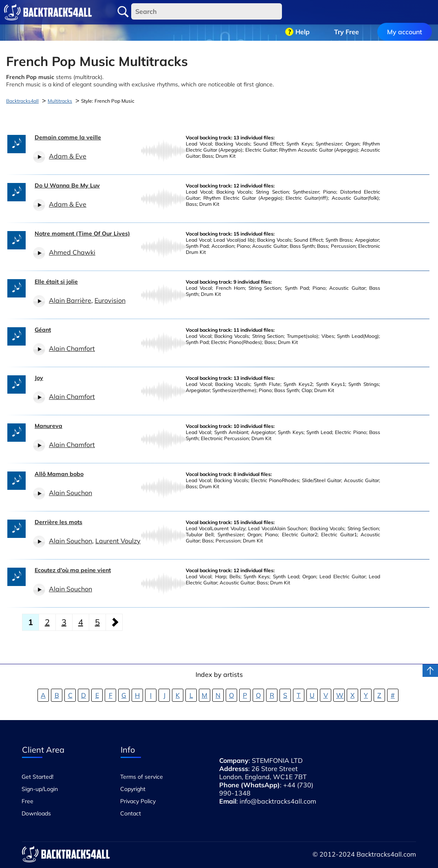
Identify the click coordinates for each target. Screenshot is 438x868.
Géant (43, 330)
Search (123, 12)
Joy (39, 378)
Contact (131, 813)
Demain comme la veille (68, 137)
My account (405, 12)
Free (28, 801)
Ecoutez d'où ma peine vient (73, 570)
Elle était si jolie (56, 282)
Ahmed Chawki (72, 252)
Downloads (36, 813)
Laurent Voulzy (118, 541)
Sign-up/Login (40, 789)
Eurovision (110, 300)
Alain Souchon (70, 493)
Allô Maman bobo (59, 474)
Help (303, 12)
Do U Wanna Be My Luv (67, 185)
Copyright (133, 789)
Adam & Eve (68, 156)
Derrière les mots (58, 522)
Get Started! (37, 777)
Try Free (347, 12)
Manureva (48, 426)
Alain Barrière (70, 300)
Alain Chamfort (72, 348)
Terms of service (142, 777)
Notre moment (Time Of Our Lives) (82, 234)
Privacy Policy (138, 801)
